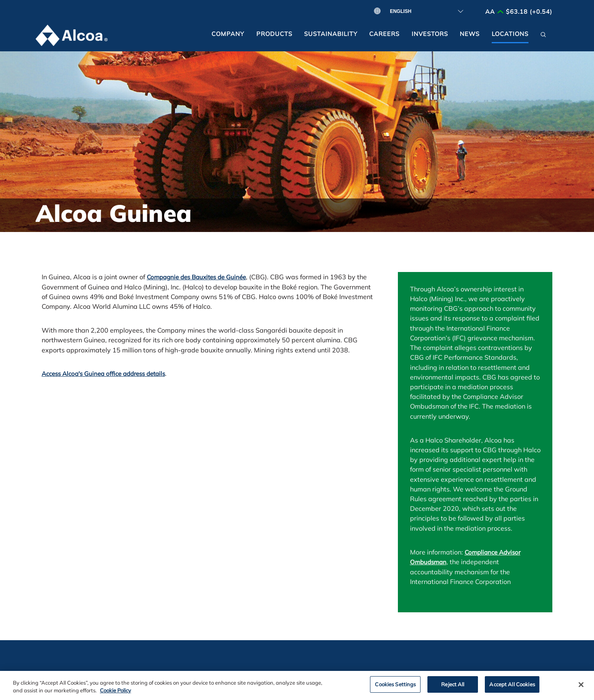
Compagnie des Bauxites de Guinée (196, 277)
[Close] (581, 688)
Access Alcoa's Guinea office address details (103, 374)
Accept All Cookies (512, 687)
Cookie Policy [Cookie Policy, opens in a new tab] (115, 694)
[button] (543, 37)
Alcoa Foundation (176, 674)
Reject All (453, 687)
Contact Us (60, 674)
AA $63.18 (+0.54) (519, 12)
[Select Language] (424, 11)
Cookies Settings (395, 687)
